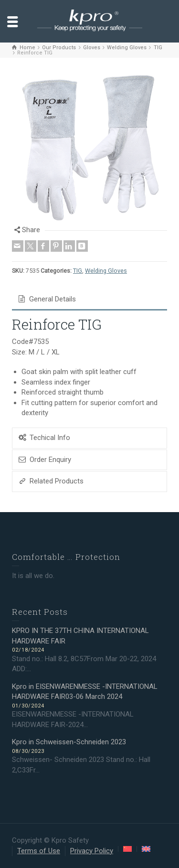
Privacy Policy (92, 851)
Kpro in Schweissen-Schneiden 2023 (69, 742)
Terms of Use (39, 851)
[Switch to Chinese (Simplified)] (127, 849)
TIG (78, 271)
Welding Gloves (106, 271)
